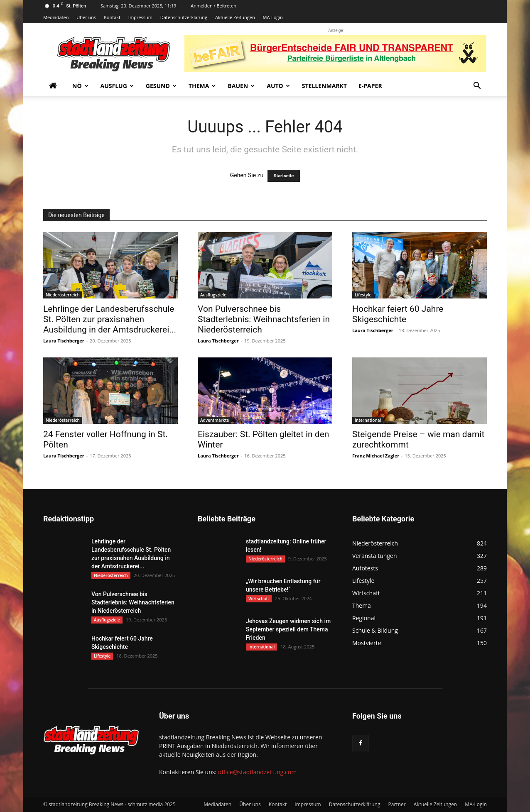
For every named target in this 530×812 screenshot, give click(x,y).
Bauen (241, 86)
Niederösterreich (63, 295)
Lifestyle (363, 295)
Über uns (86, 17)
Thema (202, 86)
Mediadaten (56, 17)
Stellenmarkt (324, 86)
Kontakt (112, 17)
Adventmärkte (215, 420)
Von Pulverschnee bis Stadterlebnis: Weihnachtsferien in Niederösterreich (264, 319)
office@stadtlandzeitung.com (257, 772)
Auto (278, 86)
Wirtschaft (259, 599)
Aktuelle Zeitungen (235, 17)
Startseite (284, 176)
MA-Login (273, 17)
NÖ (80, 86)
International (368, 420)
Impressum (140, 17)
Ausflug (117, 86)
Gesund (161, 86)
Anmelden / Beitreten (213, 6)
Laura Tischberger (64, 341)
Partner (397, 804)
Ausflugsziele (213, 295)
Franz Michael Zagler (376, 456)
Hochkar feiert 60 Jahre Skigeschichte (398, 314)
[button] (477, 87)
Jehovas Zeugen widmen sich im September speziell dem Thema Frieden (288, 629)
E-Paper (370, 86)
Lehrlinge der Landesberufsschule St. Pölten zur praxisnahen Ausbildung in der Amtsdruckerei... (110, 319)
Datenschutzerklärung (184, 17)
